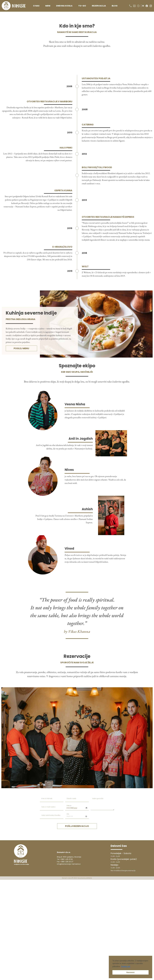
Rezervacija (99, 6)
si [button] (143, 6)
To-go (82, 6)
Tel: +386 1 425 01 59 (65, 859)
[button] (131, 6)
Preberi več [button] (126, 966)
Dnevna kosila (64, 6)
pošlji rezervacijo (77, 826)
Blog (115, 6)
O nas (36, 6)
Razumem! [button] (131, 972)
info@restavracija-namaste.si (69, 864)
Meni (48, 6)
